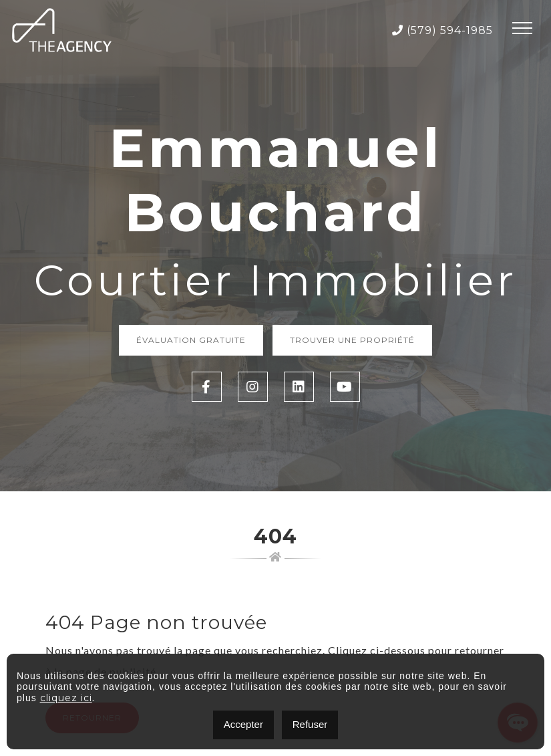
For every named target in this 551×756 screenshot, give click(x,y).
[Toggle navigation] (522, 30)
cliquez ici (66, 698)
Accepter (243, 724)
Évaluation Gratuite (191, 340)
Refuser (310, 724)
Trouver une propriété (352, 340)
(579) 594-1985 (442, 30)
